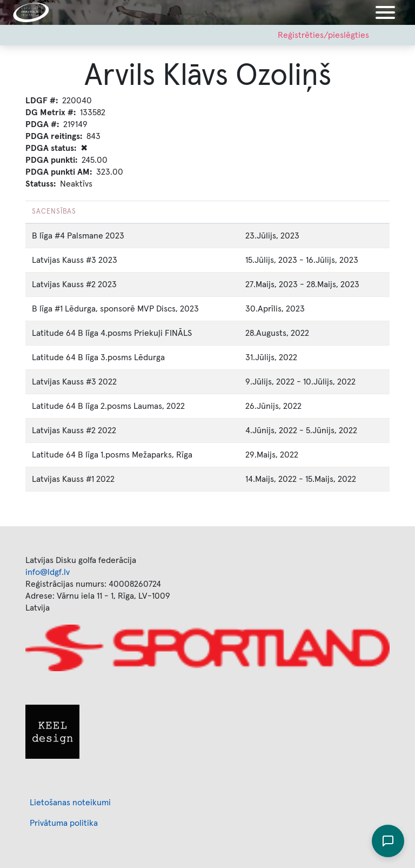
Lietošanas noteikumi (70, 803)
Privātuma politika (64, 823)
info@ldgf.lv (48, 572)
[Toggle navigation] (385, 12)
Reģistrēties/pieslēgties (323, 35)
